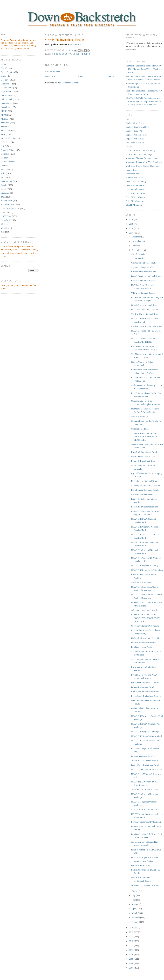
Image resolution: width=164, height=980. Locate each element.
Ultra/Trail (6, 220)
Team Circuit (7, 201)
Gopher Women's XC (135, 139)
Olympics (5, 154)
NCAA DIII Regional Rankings (145, 732)
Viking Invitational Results (143, 293)
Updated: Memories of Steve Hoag (146, 638)
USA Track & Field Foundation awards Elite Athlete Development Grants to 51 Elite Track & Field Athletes (143, 101)
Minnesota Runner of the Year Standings (144, 162)
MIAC (4, 115)
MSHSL (5, 119)
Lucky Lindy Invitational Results (146, 696)
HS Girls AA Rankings (141, 865)
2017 (131, 233)
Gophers (5, 80)
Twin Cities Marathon (135, 201)
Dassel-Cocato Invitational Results (146, 276)
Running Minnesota (134, 178)
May (134, 904)
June (134, 900)
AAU (128, 119)
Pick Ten (5, 169)
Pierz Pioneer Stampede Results (145, 490)
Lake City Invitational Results (144, 507)
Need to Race (132, 170)
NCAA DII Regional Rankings (145, 566)
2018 (131, 228)
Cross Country (7, 72)
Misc (3, 134)
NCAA (4, 142)
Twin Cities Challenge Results (145, 761)
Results (4, 185)
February (136, 918)
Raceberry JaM (132, 174)
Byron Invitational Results (143, 756)
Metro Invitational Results (143, 494)
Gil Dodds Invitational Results (145, 610)
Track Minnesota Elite (135, 193)
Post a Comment (53, 71)
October (136, 246)
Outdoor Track (7, 162)
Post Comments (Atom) (68, 83)
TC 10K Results (138, 254)
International (6, 103)
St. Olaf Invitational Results (143, 643)
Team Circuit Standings (136, 182)
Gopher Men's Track (135, 123)
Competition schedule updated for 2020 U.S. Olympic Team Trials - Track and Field (144, 69)
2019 (131, 224)
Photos (4, 166)
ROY (3, 177)
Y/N (3, 232)
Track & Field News (135, 189)
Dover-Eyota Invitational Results (146, 765)
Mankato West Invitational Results (146, 326)
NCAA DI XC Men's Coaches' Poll (147, 770)
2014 (131, 937)
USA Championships (10, 208)
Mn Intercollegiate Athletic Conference (143, 166)
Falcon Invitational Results (143, 281)
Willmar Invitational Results (144, 263)
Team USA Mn (8, 204)
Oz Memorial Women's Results (145, 885)
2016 (131, 928)
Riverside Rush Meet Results (144, 461)
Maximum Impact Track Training (140, 150)
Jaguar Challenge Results (142, 267)
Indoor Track (7, 99)
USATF (4, 212)
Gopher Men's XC (134, 131)
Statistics (5, 193)
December (137, 237)
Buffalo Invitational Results (143, 272)
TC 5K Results (138, 258)
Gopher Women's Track (136, 135)
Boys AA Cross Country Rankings (146, 822)
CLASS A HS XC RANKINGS (145, 810)
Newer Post (50, 76)
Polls (3, 173)
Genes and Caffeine (140, 429)
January (135, 922)
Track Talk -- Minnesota (136, 197)
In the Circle (6, 95)
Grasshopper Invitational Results (146, 485)
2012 (131, 945)
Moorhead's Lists (8, 138)
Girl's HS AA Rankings (141, 582)
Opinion (5, 158)
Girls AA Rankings (139, 416)
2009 (131, 959)
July (134, 895)
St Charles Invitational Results (145, 310)
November (137, 241)
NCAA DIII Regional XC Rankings (147, 570)
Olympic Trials (8, 150)
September (137, 250)
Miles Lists (6, 130)
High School (6, 91)
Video (4, 224)
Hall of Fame (7, 88)
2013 (131, 941)
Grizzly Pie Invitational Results (65, 40)
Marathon (5, 123)
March (135, 913)
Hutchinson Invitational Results (145, 683)
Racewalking (7, 181)
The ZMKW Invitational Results (145, 314)
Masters (4, 127)
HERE (78, 44)
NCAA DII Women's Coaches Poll (146, 736)
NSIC (3, 146)
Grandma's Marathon (135, 142)
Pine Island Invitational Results (145, 481)
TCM (3, 197)
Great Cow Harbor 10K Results (145, 626)
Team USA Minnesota (135, 185)
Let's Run (130, 146)
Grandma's (6, 84)
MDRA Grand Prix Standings (139, 154)
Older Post (111, 76)
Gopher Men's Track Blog (137, 127)
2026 (131, 219)
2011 (131, 950)
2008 (131, 963)
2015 (131, 932)
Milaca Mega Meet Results (143, 457)
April (134, 909)
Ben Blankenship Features (143, 647)
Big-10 (4, 68)
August (135, 891)
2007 (131, 968)
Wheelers (5, 228)
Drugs (4, 76)
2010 (131, 954)
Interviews (6, 107)
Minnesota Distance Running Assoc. (142, 158)
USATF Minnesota (134, 205)
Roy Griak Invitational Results (145, 452)
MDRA (4, 111)
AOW (4, 64)
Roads (4, 189)
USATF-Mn (6, 216)
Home (81, 76)
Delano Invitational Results (143, 687)
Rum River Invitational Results (145, 692)
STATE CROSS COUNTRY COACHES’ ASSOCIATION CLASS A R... (145, 437)
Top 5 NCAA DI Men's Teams (144, 790)
